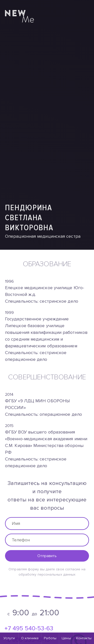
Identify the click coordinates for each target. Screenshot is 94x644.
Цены (66, 638)
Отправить (47, 556)
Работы (50, 638)
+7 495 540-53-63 (29, 628)
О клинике (30, 638)
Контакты (84, 638)
